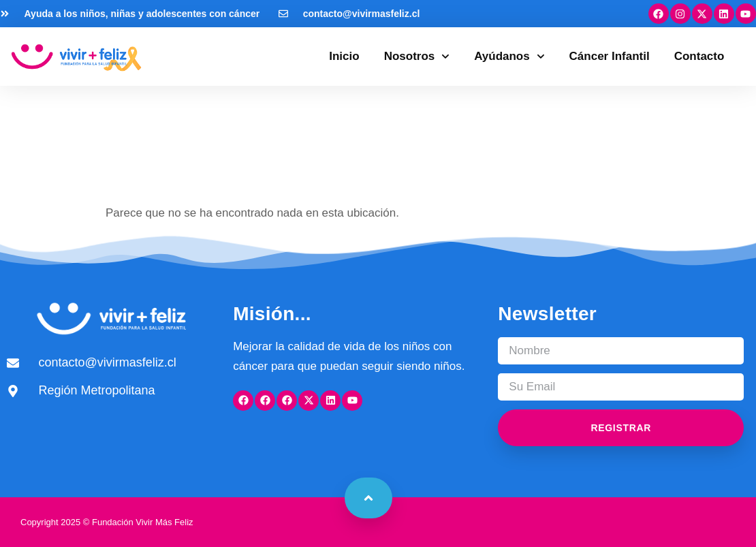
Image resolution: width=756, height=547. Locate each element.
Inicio (344, 56)
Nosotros (417, 57)
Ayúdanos (509, 57)
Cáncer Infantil (610, 56)
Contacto (699, 56)
